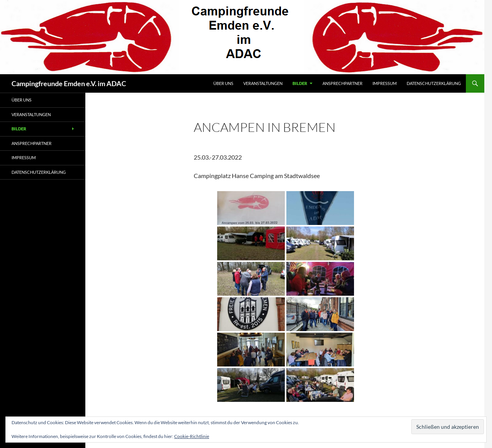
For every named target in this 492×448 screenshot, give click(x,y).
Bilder (300, 83)
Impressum (385, 83)
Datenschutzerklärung (434, 83)
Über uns (223, 83)
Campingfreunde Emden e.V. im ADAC (69, 83)
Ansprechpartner (342, 83)
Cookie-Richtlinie (192, 436)
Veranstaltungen (263, 83)
